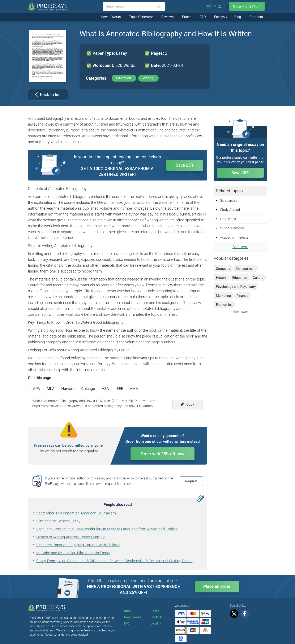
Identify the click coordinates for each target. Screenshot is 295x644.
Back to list (48, 95)
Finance (242, 296)
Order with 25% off (247, 6)
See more (240, 247)
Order (128, 611)
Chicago (88, 389)
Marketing (223, 296)
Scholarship (229, 201)
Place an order (217, 586)
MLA (51, 389)
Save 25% (185, 165)
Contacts (256, 17)
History (221, 278)
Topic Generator (141, 17)
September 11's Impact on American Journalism (76, 513)
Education (124, 78)
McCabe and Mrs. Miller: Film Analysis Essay (73, 553)
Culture (258, 278)
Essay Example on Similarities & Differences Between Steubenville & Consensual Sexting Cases (114, 561)
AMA (134, 389)
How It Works (111, 17)
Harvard (68, 389)
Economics (224, 305)
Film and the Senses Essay (58, 521)
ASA (105, 389)
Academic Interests (234, 237)
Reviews (168, 17)
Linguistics (228, 219)
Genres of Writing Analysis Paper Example (71, 537)
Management (246, 269)
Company (223, 269)
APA (37, 389)
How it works (132, 617)
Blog (238, 17)
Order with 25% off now (163, 454)
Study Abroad (230, 210)
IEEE (119, 389)
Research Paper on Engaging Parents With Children (78, 545)
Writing (148, 78)
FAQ (203, 17)
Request (191, 481)
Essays (220, 17)
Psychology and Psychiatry (236, 287)
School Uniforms (232, 228)
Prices (187, 17)
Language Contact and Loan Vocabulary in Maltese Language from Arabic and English (107, 529)
